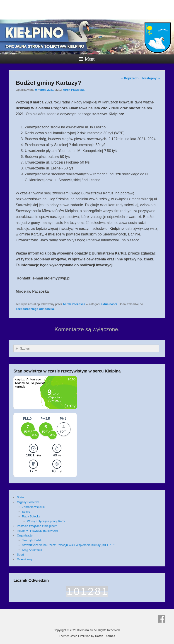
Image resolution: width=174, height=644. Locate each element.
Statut (21, 497)
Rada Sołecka (31, 516)
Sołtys (26, 512)
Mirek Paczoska (74, 90)
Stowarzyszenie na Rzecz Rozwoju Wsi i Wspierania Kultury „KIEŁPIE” (68, 545)
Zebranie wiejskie (33, 507)
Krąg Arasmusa (32, 550)
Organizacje (25, 535)
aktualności (109, 304)
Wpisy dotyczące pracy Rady (46, 521)
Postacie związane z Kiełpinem (37, 526)
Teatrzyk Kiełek (32, 540)
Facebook (162, 619)
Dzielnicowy (25, 559)
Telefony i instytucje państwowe (37, 531)
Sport (20, 555)
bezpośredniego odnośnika (35, 309)
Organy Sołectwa (28, 502)
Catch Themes (105, 636)
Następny (151, 78)
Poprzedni (130, 78)
